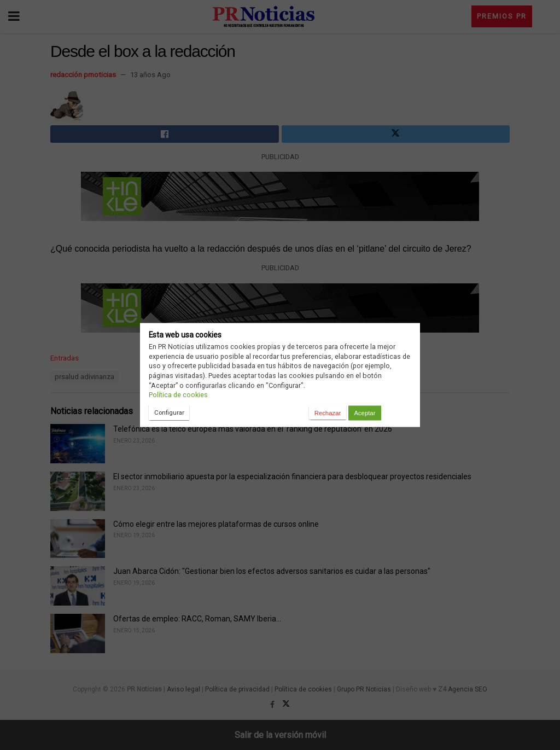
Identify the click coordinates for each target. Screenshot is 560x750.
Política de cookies (178, 395)
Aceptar (364, 413)
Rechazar (328, 413)
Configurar (169, 412)
